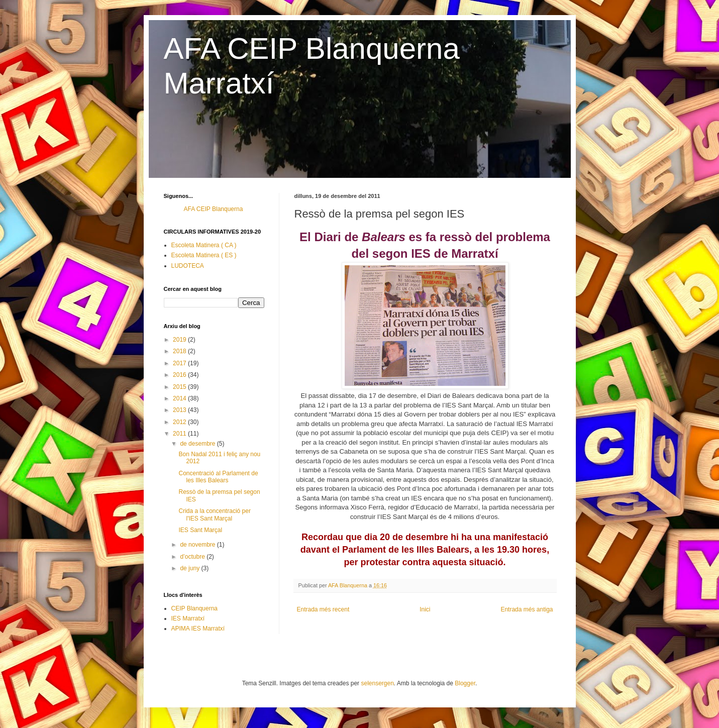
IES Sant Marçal (200, 530)
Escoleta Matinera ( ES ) (204, 255)
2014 (180, 398)
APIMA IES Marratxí (198, 629)
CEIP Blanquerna (195, 608)
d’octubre (193, 557)
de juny (190, 568)
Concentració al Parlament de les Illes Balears (218, 477)
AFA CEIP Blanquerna (214, 209)
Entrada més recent (323, 609)
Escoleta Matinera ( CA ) (204, 245)
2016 (180, 375)
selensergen (377, 683)
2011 (180, 434)
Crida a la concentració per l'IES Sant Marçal (214, 514)
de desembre (198, 444)
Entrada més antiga (527, 609)
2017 (180, 363)
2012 (180, 422)
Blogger (465, 683)
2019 (180, 340)
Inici (425, 609)
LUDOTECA (188, 266)
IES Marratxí (188, 618)
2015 (180, 387)
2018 (180, 351)
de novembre (198, 545)
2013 (180, 410)
